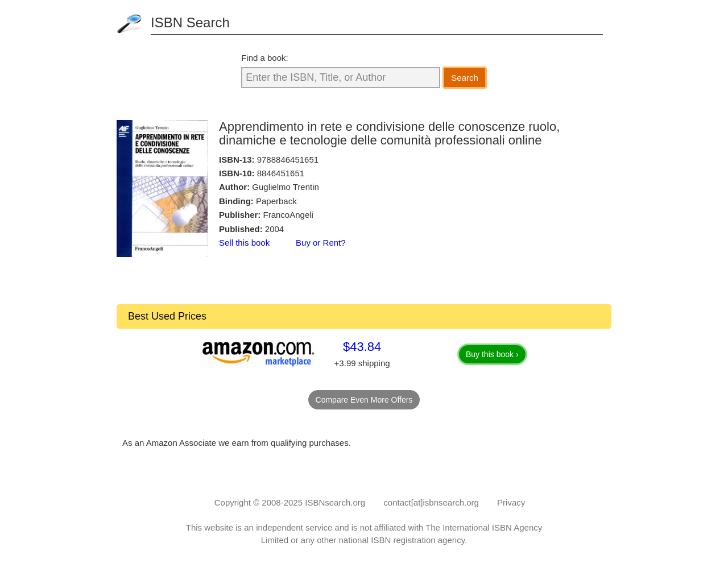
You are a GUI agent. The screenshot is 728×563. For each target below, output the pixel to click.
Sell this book (244, 243)
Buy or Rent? (321, 243)
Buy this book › (492, 354)
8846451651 (281, 173)
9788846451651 (288, 160)
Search (465, 78)
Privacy (511, 502)
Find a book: (265, 58)
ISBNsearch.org (335, 502)
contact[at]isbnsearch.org (431, 502)
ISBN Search (190, 22)
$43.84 (362, 347)
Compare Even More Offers (364, 400)
